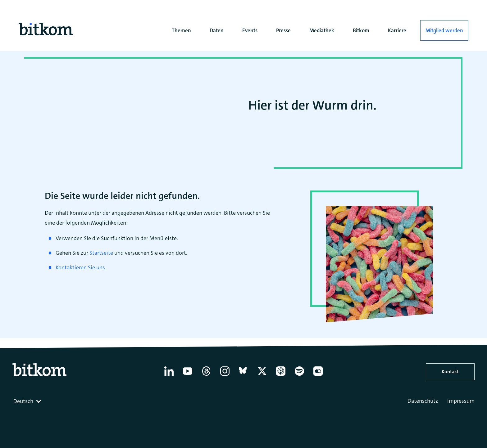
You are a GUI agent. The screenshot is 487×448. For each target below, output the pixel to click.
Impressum (461, 401)
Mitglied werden (444, 30)
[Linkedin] (169, 376)
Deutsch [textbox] (23, 401)
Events (250, 30)
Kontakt (450, 372)
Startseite (101, 253)
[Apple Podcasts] (281, 376)
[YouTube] (188, 376)
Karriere (397, 30)
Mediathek (322, 30)
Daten (217, 30)
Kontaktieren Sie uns (80, 267)
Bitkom (361, 30)
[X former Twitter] (262, 376)
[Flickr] (318, 376)
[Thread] (206, 376)
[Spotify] (299, 376)
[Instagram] (225, 376)
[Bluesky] (243, 376)
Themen (181, 30)
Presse (283, 30)
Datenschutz (423, 401)
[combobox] (28, 401)
